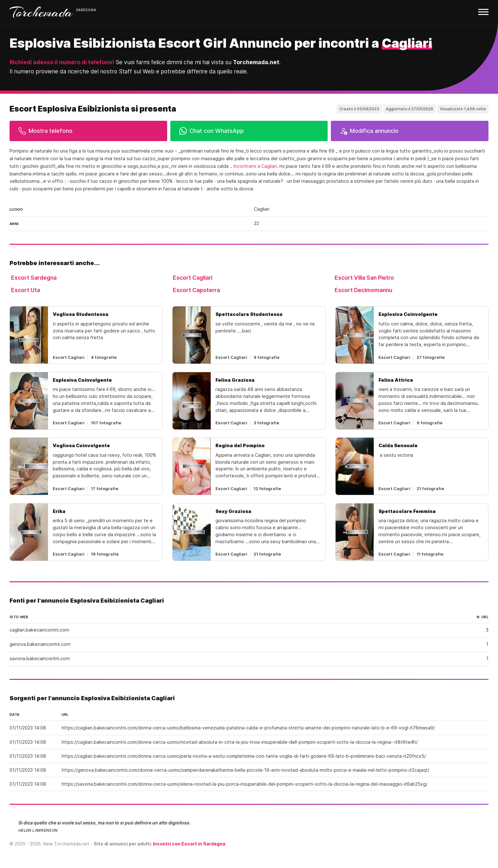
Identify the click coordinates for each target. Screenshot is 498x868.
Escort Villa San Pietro (364, 278)
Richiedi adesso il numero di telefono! (62, 62)
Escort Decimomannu (363, 290)
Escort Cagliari (193, 278)
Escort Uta (26, 290)
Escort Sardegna (34, 278)
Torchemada (41, 12)
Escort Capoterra (196, 290)
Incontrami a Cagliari (255, 166)
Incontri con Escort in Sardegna (189, 844)
